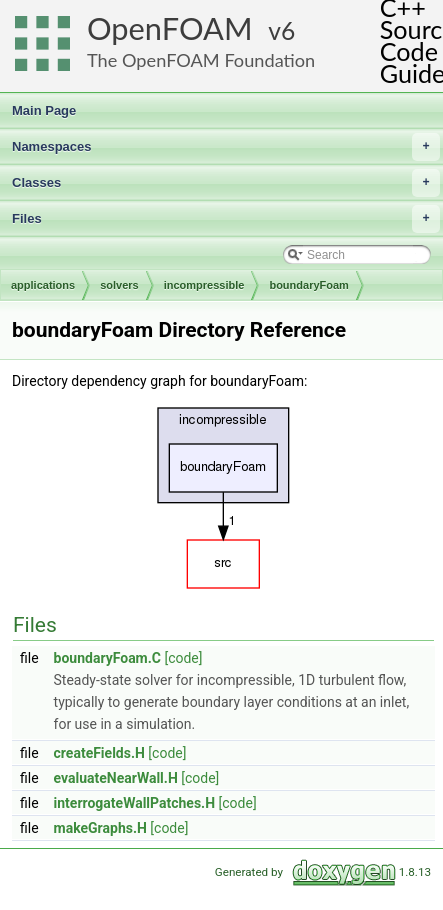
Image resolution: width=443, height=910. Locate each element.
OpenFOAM (170, 28)
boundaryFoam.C (107, 658)
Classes (226, 183)
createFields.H (99, 753)
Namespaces (226, 147)
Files (226, 219)
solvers (119, 285)
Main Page (44, 110)
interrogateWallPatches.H (135, 803)
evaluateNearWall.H (116, 778)
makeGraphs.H (100, 828)
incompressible (204, 285)
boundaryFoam (308, 285)
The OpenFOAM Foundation (201, 60)
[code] (183, 658)
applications (43, 285)
